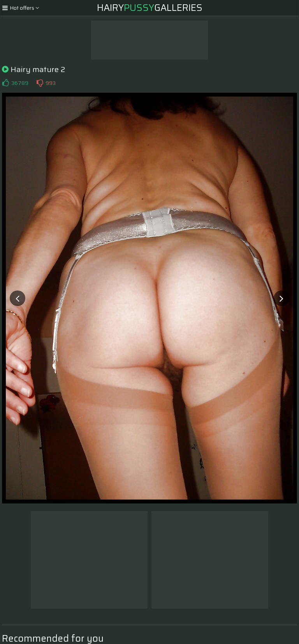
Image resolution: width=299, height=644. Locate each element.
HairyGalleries (150, 8)
